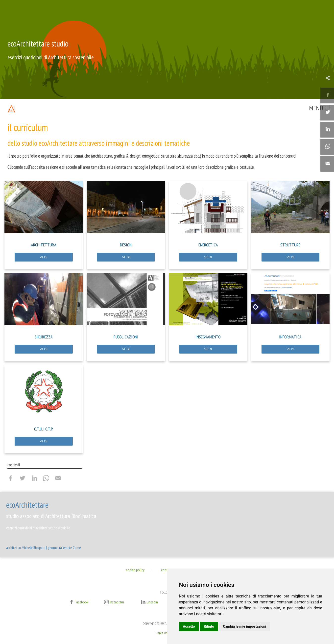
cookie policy (135, 570)
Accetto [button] (189, 626)
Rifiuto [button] (209, 626)
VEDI (44, 257)
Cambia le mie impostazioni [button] (244, 626)
